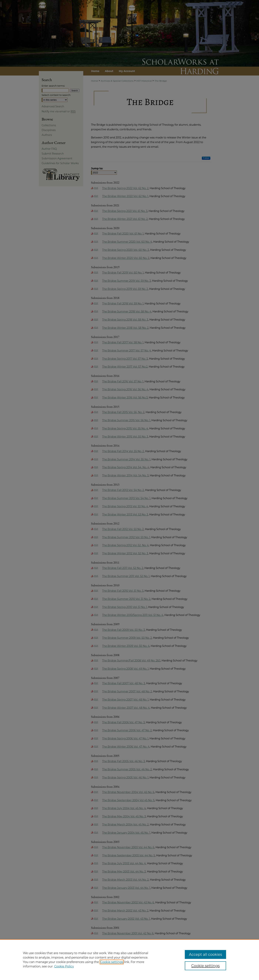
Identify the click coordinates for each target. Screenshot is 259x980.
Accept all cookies (205, 954)
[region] (129, 960)
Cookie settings (112, 962)
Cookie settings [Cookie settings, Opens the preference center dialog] (206, 966)
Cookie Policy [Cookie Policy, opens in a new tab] (64, 966)
